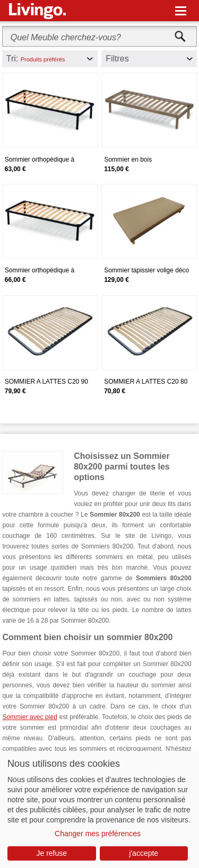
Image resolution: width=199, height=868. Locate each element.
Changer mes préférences (98, 834)
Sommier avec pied (29, 717)
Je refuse (51, 853)
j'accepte (144, 853)
